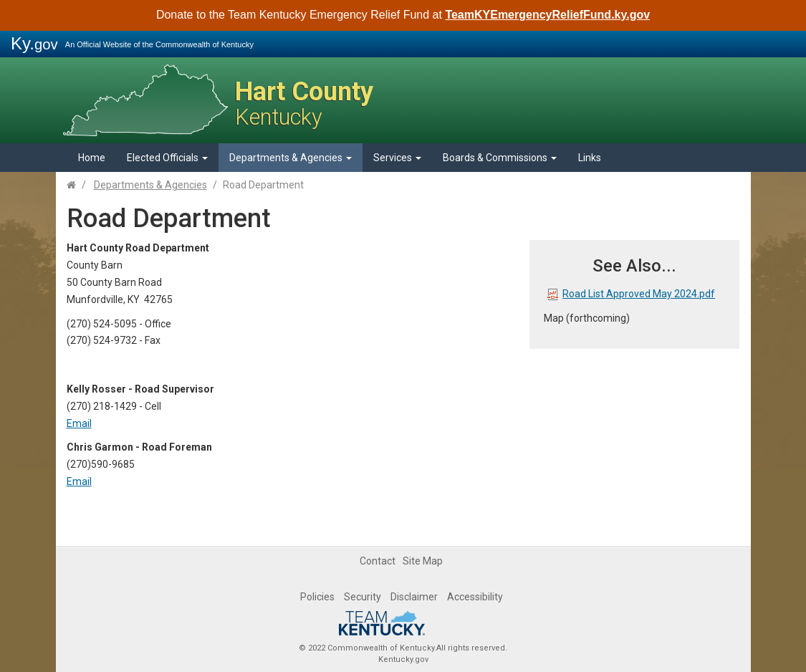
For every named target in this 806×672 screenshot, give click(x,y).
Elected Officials (167, 158)
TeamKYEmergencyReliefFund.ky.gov (547, 15)
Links (590, 158)
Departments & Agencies (291, 158)
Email (79, 423)
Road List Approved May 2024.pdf (631, 294)
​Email (79, 481)
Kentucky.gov (403, 659)
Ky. (34, 43)
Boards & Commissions (500, 158)
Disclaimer (414, 597)
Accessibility (475, 597)
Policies (317, 597)
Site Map (423, 561)
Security (363, 597)
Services (397, 158)
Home (92, 158)
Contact (378, 561)
